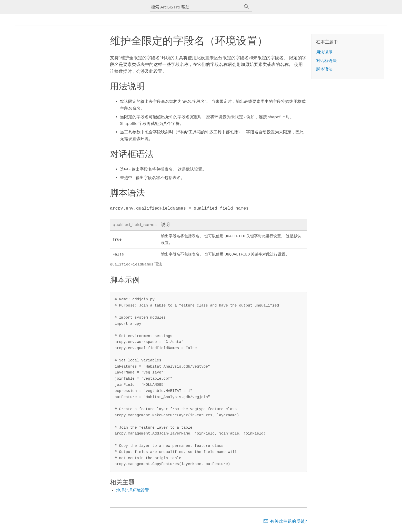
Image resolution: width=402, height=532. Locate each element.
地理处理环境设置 (133, 491)
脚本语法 (324, 69)
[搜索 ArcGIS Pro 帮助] (196, 7)
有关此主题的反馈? (288, 522)
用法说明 (324, 52)
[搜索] (247, 7)
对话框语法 (326, 61)
